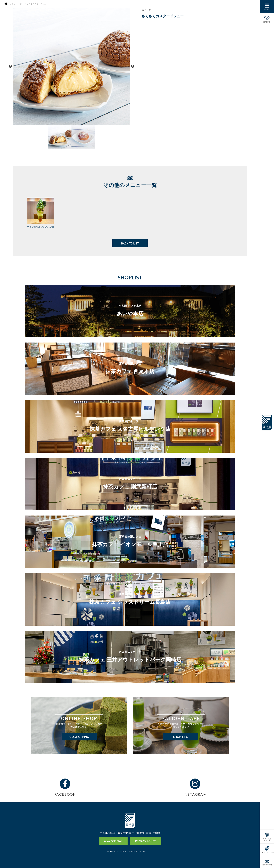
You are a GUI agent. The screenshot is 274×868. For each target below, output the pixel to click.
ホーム (6, 4)
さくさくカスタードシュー (39, 4)
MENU (267, 9)
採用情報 (267, 19)
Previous (10, 66)
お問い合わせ (267, 864)
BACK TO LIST (130, 243)
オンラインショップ (267, 839)
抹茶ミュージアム (267, 852)
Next (133, 66)
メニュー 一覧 (16, 4)
